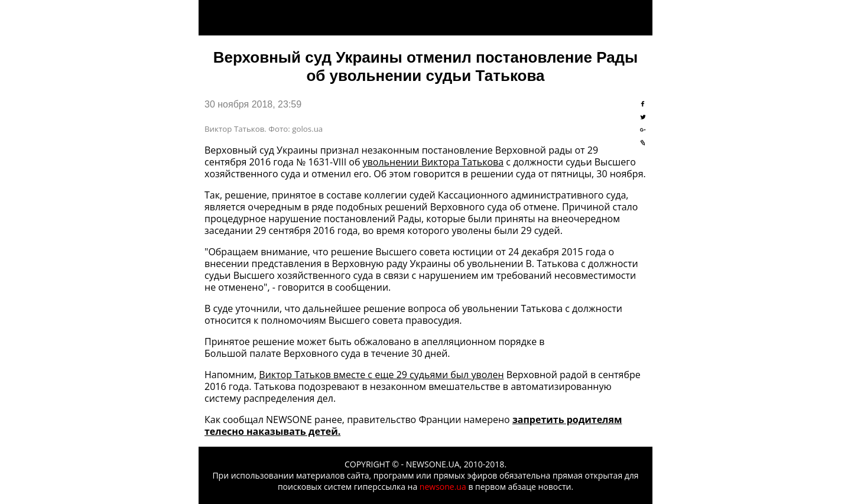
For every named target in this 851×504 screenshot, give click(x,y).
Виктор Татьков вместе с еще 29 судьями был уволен (381, 375)
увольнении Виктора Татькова (433, 162)
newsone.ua (443, 487)
